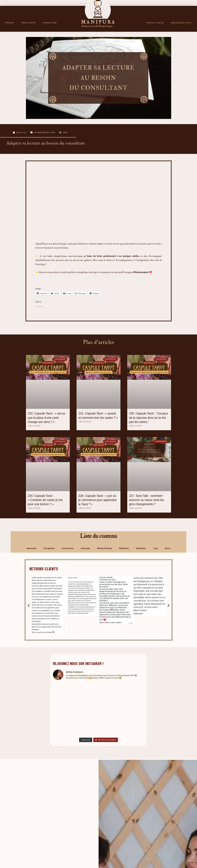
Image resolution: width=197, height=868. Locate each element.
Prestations (28, 23)
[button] (29, 605)
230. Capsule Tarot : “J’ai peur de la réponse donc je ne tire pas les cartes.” (148, 418)
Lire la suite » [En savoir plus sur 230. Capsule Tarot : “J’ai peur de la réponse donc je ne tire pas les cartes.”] (136, 426)
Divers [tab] (168, 548)
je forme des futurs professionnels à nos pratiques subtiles (112, 256)
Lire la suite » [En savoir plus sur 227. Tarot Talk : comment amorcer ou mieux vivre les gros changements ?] (136, 508)
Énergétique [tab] (49, 548)
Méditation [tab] (124, 548)
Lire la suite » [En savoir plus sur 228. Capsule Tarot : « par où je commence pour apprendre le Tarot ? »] (85, 508)
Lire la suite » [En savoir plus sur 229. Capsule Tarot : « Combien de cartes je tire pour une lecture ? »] (34, 508)
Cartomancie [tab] (68, 548)
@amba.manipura (141, 272)
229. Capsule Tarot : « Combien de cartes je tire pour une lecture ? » (45, 500)
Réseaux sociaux (49, 132)
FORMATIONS (50, 23)
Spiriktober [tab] (141, 548)
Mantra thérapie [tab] (105, 548)
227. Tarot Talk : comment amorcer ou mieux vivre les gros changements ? (147, 500)
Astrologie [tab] (85, 548)
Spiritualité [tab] (31, 548)
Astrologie (38, 132)
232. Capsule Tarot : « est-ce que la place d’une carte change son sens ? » (46, 418)
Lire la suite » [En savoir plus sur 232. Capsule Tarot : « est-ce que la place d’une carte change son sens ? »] (34, 426)
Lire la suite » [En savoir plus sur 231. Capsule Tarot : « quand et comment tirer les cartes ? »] (85, 422)
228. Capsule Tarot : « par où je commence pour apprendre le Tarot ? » (97, 500)
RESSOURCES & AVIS (181, 23)
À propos (9, 23)
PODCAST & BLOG (155, 23)
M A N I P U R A (98, 22)
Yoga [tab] (155, 548)
